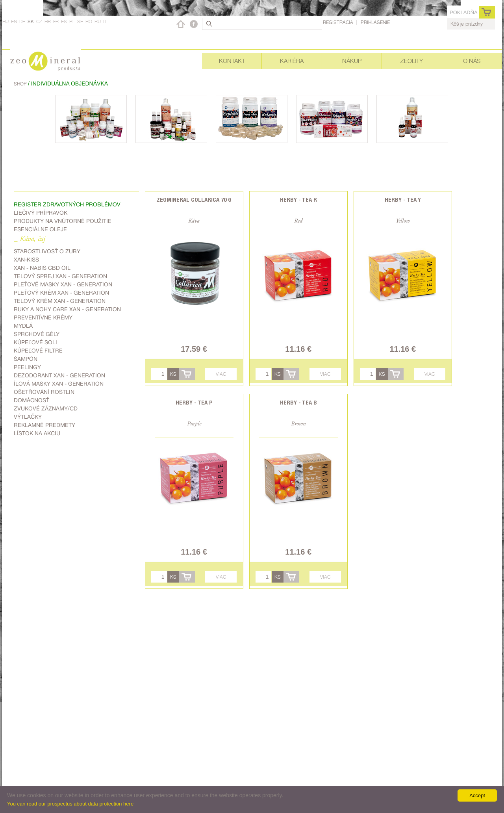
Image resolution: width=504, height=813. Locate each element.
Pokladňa (464, 12)
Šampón (26, 359)
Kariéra (292, 61)
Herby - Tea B (298, 402)
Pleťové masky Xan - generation (63, 284)
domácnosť (31, 400)
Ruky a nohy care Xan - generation (67, 309)
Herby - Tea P (194, 402)
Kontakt (232, 61)
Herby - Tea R (298, 200)
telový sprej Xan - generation (60, 276)
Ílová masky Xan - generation (59, 384)
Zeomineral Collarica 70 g (194, 200)
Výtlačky (28, 417)
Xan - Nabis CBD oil (42, 268)
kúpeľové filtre (38, 351)
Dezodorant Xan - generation (59, 375)
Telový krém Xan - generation (60, 301)
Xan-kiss (26, 260)
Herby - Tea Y (403, 200)
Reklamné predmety (44, 425)
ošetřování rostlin (44, 392)
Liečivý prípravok (41, 213)
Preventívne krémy (43, 317)
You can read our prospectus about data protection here (70, 804)
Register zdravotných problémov (67, 204)
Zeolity (412, 61)
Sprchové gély (37, 334)
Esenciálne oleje (40, 229)
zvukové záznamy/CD (46, 408)
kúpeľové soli (35, 342)
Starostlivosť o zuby (47, 251)
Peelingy (27, 367)
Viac (221, 374)
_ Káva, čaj (30, 239)
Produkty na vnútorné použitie (63, 221)
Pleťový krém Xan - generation (61, 293)
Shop (21, 84)
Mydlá (23, 326)
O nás (472, 61)
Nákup (352, 61)
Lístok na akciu (37, 433)
